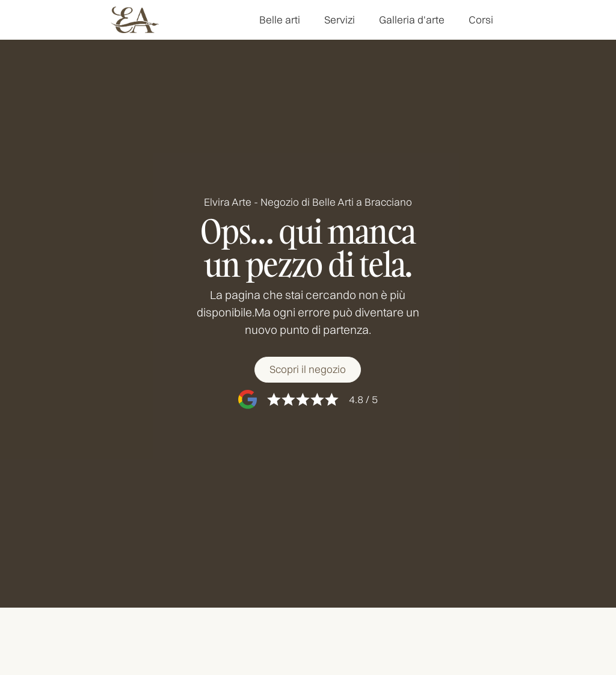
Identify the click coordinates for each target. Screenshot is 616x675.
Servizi (340, 20)
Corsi (481, 20)
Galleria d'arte (412, 20)
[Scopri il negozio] (308, 370)
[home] (135, 20)
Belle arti (280, 20)
